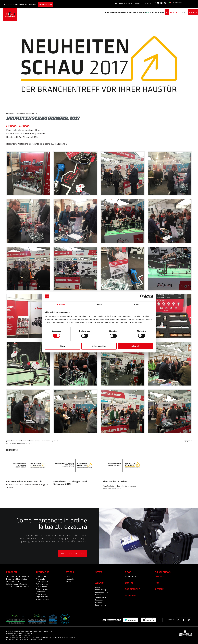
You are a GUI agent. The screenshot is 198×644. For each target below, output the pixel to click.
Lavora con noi (28, 2)
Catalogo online (58, 2)
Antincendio (41, 579)
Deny (63, 346)
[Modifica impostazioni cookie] (33, 639)
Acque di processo (43, 599)
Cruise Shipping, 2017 (24, 443)
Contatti (130, 583)
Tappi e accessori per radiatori (18, 586)
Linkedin (99, 602)
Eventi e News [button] (163, 572)
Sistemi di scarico (13, 581)
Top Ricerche (132, 589)
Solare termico (41, 594)
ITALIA (177, 2)
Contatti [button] (181, 12)
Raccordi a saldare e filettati (17, 579)
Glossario (131, 595)
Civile (68, 576)
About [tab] (137, 304)
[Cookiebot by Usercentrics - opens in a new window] (142, 296)
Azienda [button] (88, 12)
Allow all (135, 346)
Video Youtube (101, 597)
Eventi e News (160, 576)
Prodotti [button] (98, 12)
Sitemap (159, 589)
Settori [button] (70, 572)
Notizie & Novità (131, 576)
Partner (98, 595)
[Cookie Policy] (19, 639)
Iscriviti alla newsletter (72, 554)
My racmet (42, 2)
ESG (135, 12)
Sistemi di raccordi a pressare (17, 576)
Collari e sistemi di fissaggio (17, 584)
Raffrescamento (42, 584)
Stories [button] (143, 12)
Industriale (70, 579)
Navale (68, 581)
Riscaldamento (42, 586)
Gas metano (41, 592)
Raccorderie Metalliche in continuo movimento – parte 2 (37, 441)
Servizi (99, 572)
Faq (157, 583)
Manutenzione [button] (124, 12)
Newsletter (12, 2)
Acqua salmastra (42, 597)
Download (192, 12)
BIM (160, 12)
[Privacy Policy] (11, 639)
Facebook (99, 600)
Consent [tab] (61, 304)
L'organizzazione (102, 592)
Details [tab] (99, 304)
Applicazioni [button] (110, 12)
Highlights (169, 12)
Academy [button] (153, 12)
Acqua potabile (42, 576)
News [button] (128, 572)
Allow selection (99, 346)
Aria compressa (42, 581)
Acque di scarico (42, 589)
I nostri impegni (101, 590)
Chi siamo (99, 587)
